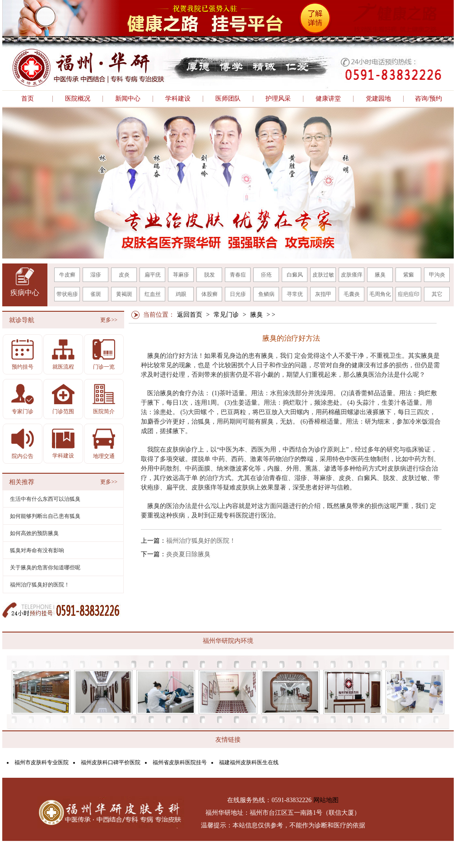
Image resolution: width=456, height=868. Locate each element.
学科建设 (178, 99)
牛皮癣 (67, 275)
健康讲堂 (328, 99)
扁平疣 (153, 275)
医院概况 (78, 99)
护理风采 (278, 99)
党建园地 (378, 99)
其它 (437, 294)
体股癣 (209, 294)
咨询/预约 (428, 99)
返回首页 (190, 315)
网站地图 (326, 800)
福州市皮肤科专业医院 (42, 762)
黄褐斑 (124, 294)
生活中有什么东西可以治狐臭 (45, 499)
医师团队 (228, 99)
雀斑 (96, 294)
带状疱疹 (67, 294)
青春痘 (238, 275)
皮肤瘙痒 (352, 275)
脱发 (209, 275)
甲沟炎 (437, 275)
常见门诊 (226, 315)
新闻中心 (128, 99)
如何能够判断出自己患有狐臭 (45, 516)
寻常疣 (295, 294)
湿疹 (96, 275)
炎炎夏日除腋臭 (188, 554)
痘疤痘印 (409, 294)
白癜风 (295, 275)
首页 (28, 99)
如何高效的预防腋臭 (34, 533)
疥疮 (266, 275)
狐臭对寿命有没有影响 (37, 550)
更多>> (109, 320)
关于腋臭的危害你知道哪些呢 (45, 568)
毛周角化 (380, 294)
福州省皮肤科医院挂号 (180, 762)
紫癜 (409, 275)
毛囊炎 (352, 294)
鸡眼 (181, 294)
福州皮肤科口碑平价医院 (111, 762)
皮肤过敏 (323, 275)
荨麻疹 (181, 275)
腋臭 (380, 275)
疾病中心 (25, 293)
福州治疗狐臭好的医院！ (201, 541)
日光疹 (238, 294)
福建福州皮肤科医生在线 (249, 762)
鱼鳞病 (266, 294)
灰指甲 (323, 294)
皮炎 (124, 275)
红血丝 (153, 294)
